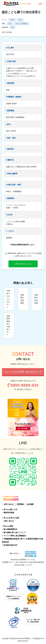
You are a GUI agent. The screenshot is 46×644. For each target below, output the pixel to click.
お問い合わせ (9, 504)
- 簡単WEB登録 (8, 513)
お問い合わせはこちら (23, 264)
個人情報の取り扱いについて (14, 533)
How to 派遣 (8, 526)
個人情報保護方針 (10, 529)
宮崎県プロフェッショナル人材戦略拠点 (13, 598)
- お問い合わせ (8, 521)
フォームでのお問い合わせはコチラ (23, 372)
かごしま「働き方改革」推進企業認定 (33, 621)
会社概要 (30, 504)
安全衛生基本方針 (10, 545)
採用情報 (20, 504)
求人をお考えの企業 (11, 518)
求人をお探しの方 (10, 510)
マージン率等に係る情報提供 (14, 536)
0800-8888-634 (23, 385)
